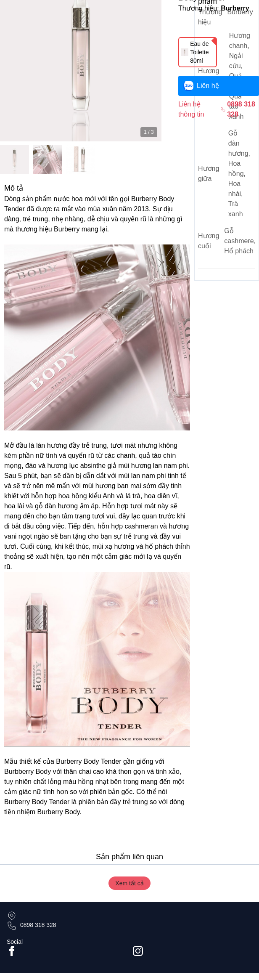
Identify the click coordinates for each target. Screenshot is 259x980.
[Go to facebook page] (66, 951)
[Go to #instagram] (193, 951)
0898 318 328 (38, 925)
